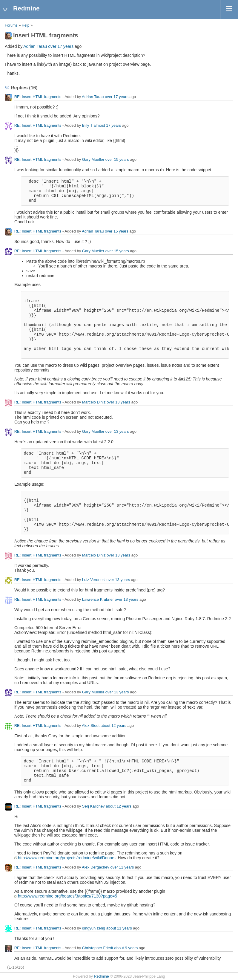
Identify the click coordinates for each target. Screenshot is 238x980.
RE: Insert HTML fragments (38, 97)
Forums (11, 25)
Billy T (87, 125)
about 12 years (113, 726)
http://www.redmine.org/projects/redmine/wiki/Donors (67, 858)
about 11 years (119, 928)
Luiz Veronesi (94, 580)
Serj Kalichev (93, 806)
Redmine (101, 976)
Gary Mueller (93, 159)
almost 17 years (107, 125)
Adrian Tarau (35, 46)
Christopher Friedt (98, 948)
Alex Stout (91, 726)
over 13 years (118, 402)
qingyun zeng (94, 928)
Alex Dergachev (96, 867)
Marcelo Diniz (94, 402)
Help (26, 25)
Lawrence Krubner (98, 599)
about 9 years (126, 948)
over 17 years (61, 46)
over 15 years (117, 159)
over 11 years (122, 867)
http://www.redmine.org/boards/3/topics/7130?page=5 (67, 896)
